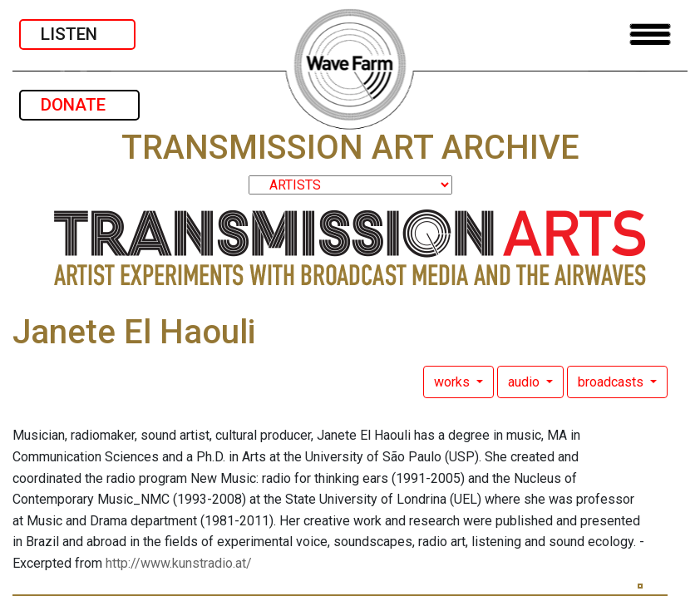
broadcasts (612, 382)
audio (525, 382)
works (454, 382)
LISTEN (77, 34)
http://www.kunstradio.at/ (179, 563)
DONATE (79, 105)
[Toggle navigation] (650, 34)
